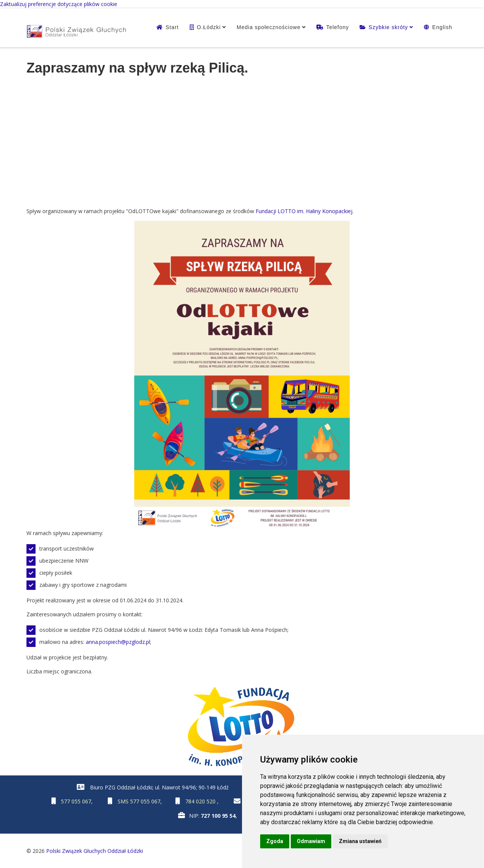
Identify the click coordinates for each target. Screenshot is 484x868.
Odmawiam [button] (311, 841)
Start (172, 27)
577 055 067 (76, 801)
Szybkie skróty (388, 27)
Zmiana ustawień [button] (360, 841)
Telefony (338, 27)
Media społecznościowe (269, 27)
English (442, 27)
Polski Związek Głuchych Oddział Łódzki (95, 851)
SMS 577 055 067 (139, 801)
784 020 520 (201, 801)
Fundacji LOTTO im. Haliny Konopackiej (304, 211)
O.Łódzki (209, 27)
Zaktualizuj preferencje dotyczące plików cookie (59, 4)
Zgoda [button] (275, 841)
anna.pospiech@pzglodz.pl (118, 642)
